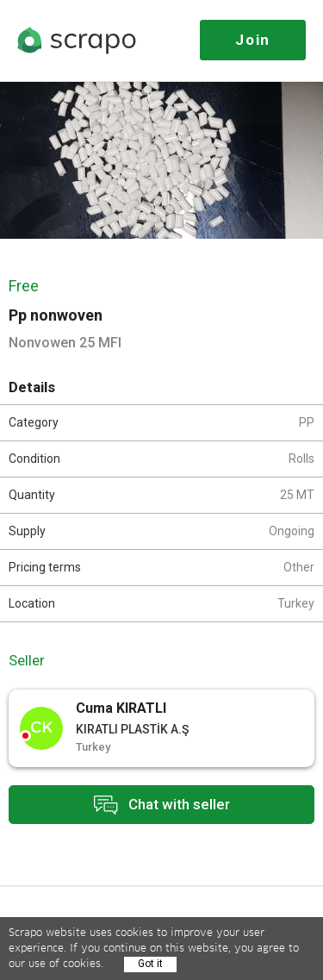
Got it (150, 964)
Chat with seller (162, 805)
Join (253, 40)
